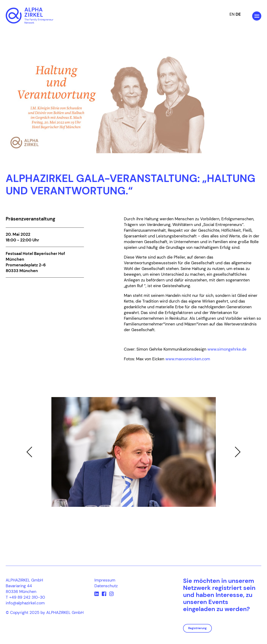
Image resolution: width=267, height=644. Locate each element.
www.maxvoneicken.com (188, 359)
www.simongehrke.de (227, 349)
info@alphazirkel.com (25, 603)
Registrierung (197, 628)
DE (238, 14)
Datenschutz (106, 586)
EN (232, 14)
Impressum (105, 580)
